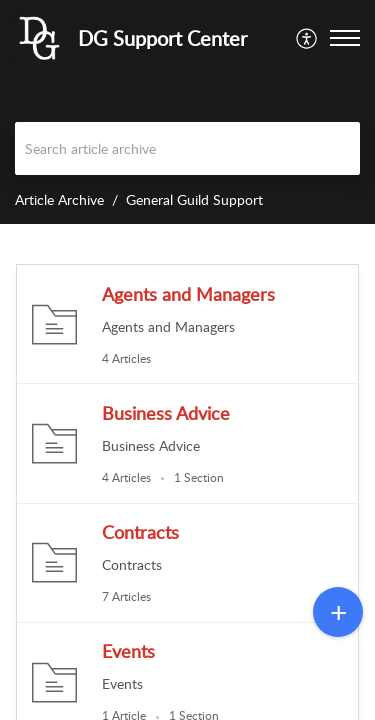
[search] (187, 148)
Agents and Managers (188, 294)
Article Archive (59, 199)
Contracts (140, 532)
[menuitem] (307, 38)
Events (128, 651)
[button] (307, 38)
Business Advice (166, 413)
